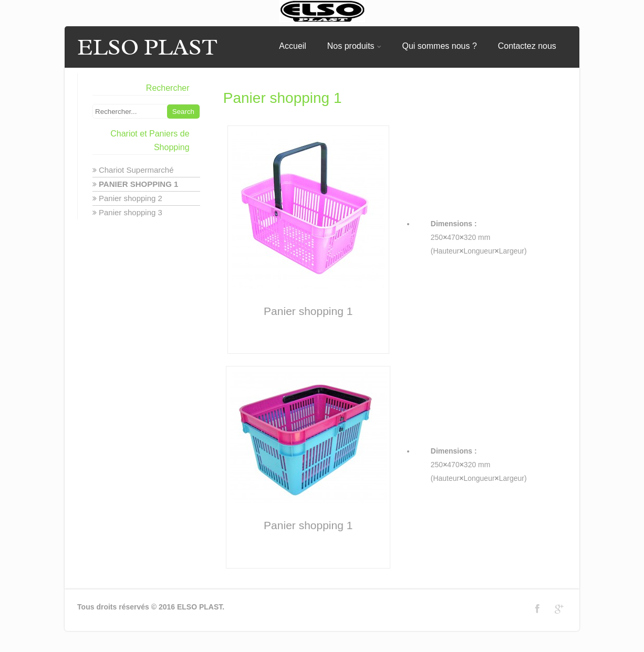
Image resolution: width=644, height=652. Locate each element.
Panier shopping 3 (131, 212)
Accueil (293, 46)
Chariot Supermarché (136, 170)
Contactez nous (527, 46)
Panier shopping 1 (138, 184)
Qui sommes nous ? (440, 46)
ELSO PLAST (147, 47)
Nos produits (354, 46)
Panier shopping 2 (131, 198)
